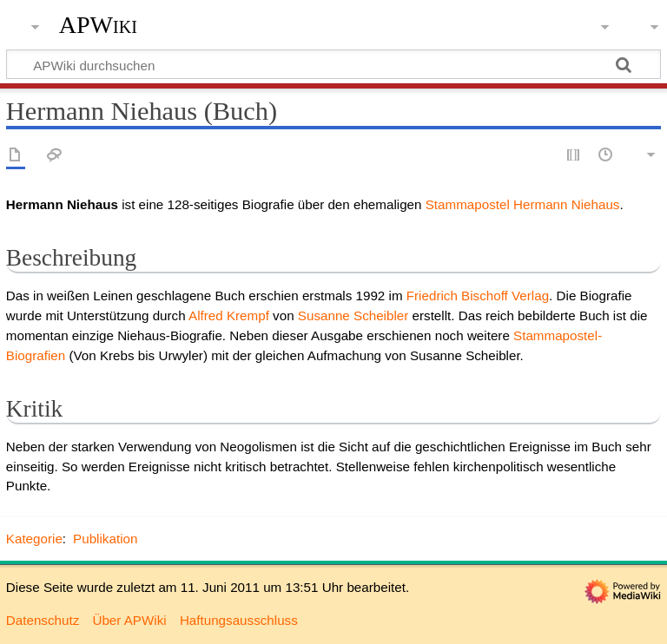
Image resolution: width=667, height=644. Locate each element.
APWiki (98, 25)
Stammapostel (468, 204)
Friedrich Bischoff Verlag (478, 296)
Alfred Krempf (229, 315)
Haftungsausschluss (239, 620)
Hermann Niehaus (566, 204)
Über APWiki (129, 620)
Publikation (105, 539)
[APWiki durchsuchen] (333, 64)
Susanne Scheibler (353, 315)
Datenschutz (43, 620)
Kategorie (34, 539)
